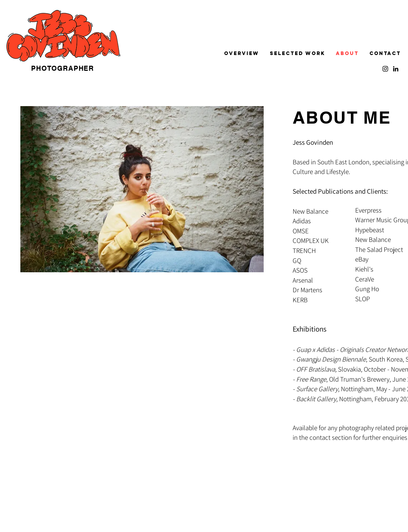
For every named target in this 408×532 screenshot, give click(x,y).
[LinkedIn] (396, 69)
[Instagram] (385, 69)
